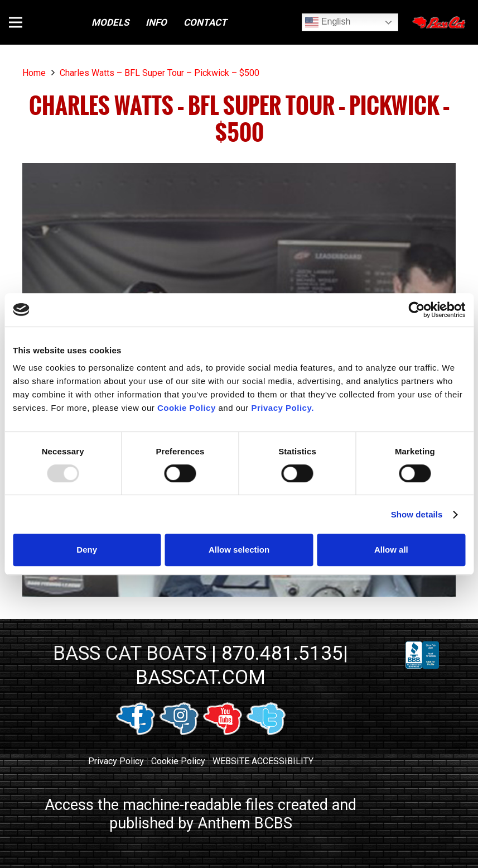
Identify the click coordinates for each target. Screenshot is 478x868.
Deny (87, 550)
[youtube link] (223, 732)
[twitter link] (266, 732)
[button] (16, 22)
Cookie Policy (178, 761)
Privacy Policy (116, 761)
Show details (417, 514)
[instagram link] (179, 732)
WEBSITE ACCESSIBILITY (263, 761)
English (328, 22)
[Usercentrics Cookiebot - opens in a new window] (416, 310)
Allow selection (239, 550)
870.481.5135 (282, 653)
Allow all (391, 550)
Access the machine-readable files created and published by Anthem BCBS (201, 814)
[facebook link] (136, 732)
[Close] (440, 22)
